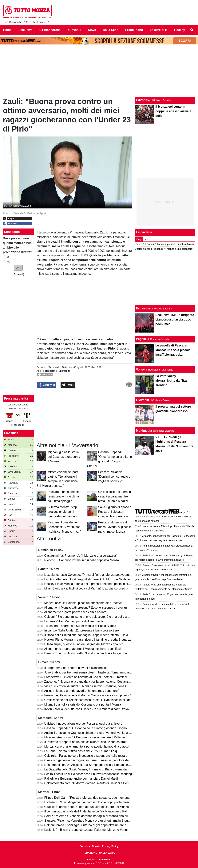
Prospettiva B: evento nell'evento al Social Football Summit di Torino (90, 677)
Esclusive (143, 308)
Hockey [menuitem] (180, 30)
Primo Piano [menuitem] (134, 30)
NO (8, 262)
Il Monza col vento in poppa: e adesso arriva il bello (173, 111)
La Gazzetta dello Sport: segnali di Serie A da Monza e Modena (87, 579)
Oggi (139, 239)
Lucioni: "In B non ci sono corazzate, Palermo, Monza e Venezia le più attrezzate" (99, 830)
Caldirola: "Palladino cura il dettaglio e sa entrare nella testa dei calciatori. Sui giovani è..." (105, 756)
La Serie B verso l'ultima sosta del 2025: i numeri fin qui (82, 751)
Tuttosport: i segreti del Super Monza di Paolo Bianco (80, 626)
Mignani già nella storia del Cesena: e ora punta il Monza (64, 457)
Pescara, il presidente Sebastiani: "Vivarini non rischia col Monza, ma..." (64, 527)
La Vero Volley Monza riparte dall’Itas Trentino (75, 621)
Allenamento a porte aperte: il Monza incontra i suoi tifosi (82, 649)
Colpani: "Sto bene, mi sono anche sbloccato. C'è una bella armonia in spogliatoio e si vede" (107, 617)
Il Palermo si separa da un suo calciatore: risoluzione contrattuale (88, 742)
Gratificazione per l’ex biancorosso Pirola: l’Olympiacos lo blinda (88, 700)
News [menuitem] (92, 30)
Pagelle (141, 339)
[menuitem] (192, 30)
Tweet (68, 385)
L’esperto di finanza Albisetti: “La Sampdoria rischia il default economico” (93, 765)
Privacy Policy (110, 846)
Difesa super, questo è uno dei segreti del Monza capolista (84, 644)
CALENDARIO (107, 853)
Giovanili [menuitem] (75, 30)
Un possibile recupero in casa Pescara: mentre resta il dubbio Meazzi (115, 496)
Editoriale (143, 100)
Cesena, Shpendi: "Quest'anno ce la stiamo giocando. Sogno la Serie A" (93, 728)
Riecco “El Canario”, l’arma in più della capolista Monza (82, 560)
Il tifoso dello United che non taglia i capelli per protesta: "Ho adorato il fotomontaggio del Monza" (110, 635)
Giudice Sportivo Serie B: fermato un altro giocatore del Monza (87, 807)
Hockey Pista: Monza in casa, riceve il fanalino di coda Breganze (88, 640)
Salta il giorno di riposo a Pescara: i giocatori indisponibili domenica (115, 512)
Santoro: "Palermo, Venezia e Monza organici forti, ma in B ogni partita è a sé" (97, 821)
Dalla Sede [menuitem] (111, 30)
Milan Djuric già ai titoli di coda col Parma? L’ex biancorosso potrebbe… (93, 588)
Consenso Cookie (90, 846)
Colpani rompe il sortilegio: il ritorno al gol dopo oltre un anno (85, 825)
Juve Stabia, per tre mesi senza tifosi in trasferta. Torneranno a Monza (92, 672)
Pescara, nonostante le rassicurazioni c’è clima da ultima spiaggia (63, 496)
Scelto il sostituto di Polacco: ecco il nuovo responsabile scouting (88, 774)
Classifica (11, 433)
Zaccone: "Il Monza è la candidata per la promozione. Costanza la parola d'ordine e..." (102, 682)
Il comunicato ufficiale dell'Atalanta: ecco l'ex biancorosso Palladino (90, 811)
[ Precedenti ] (18, 425)
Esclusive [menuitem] (26, 30)
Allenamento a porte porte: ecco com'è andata (75, 612)
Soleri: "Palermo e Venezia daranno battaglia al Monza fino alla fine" (90, 816)
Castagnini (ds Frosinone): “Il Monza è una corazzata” (81, 556)
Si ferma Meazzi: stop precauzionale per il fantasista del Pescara (63, 512)
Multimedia (144, 431)
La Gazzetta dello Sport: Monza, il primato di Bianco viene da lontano (91, 769)
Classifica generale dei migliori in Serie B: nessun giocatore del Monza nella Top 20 (100, 760)
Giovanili (142, 400)
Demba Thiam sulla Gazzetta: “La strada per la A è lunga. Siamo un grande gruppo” (101, 653)
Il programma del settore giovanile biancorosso (76, 668)
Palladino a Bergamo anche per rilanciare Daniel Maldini (82, 779)
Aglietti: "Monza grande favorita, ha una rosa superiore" (81, 691)
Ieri (146, 239)
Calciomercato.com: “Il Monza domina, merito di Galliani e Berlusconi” (91, 783)
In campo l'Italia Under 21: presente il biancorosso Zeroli (82, 630)
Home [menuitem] (7, 30)
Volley (140, 369)
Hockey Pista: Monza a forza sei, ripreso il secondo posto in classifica (91, 584)
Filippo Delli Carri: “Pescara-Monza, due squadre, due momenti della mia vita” (97, 798)
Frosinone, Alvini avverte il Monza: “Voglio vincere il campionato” (88, 695)
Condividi (47, 385)
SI (8, 257)
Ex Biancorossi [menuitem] (50, 30)
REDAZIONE (90, 853)
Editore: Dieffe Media (99, 860)
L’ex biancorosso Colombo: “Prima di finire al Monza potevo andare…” (92, 575)
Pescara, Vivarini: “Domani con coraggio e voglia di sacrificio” (114, 477)
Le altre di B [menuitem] (159, 30)
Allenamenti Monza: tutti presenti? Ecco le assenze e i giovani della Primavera (97, 608)
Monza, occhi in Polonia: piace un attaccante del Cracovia (83, 603)
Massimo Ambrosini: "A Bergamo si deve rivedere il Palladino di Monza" (93, 737)
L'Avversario (53, 367)
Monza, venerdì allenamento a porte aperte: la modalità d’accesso (89, 746)
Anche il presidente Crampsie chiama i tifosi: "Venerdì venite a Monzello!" (94, 733)
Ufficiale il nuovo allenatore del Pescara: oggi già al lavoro (83, 724)
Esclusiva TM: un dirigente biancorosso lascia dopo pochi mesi (87, 802)
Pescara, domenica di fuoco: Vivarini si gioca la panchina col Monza (115, 527)
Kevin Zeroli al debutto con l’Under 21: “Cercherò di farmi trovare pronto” (93, 709)
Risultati (18, 274)
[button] (18, 268)
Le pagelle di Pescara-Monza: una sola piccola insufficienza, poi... (173, 350)
